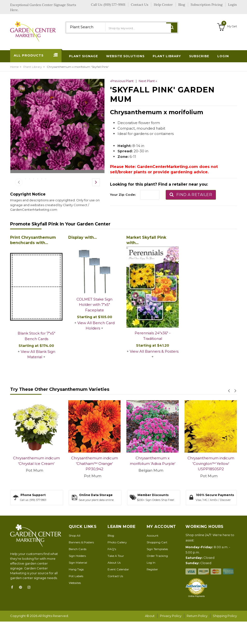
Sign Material (78, 585)
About (150, 639)
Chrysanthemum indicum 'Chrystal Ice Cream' (36, 484)
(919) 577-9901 (115, 5)
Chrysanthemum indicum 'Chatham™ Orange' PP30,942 (95, 486)
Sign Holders (77, 579)
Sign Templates (157, 572)
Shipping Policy (225, 639)
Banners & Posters (81, 565)
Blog (111, 558)
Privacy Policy (171, 639)
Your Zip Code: (123, 195)
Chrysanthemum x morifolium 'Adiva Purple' (153, 484)
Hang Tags (76, 592)
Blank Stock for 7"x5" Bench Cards (36, 359)
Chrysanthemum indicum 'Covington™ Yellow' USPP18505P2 (211, 486)
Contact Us (115, 599)
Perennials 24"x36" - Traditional (153, 359)
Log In (151, 585)
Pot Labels (76, 599)
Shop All (75, 558)
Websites (75, 606)
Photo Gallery (117, 565)
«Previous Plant (122, 81)
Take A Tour (116, 579)
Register (152, 592)
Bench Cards (78, 572)
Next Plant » (148, 81)
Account (153, 558)
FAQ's (112, 572)
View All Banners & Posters (154, 374)
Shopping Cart (157, 565)
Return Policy (197, 639)
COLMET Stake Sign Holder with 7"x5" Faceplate (94, 328)
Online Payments (196, 619)
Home (14, 67)
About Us (114, 585)
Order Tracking (157, 579)
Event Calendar (118, 592)
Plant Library (33, 67)
